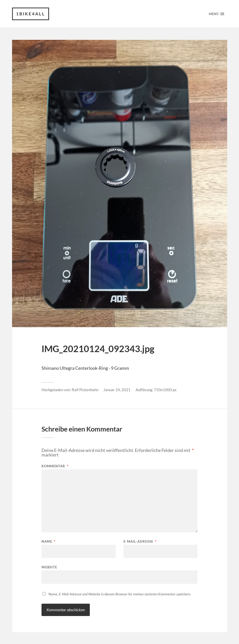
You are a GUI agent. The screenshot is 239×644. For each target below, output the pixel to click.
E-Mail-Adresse (140, 542)
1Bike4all (31, 14)
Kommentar (55, 466)
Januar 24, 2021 (117, 390)
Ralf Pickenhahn (85, 390)
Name (48, 542)
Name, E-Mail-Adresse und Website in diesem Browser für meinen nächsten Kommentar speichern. (120, 594)
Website (49, 567)
